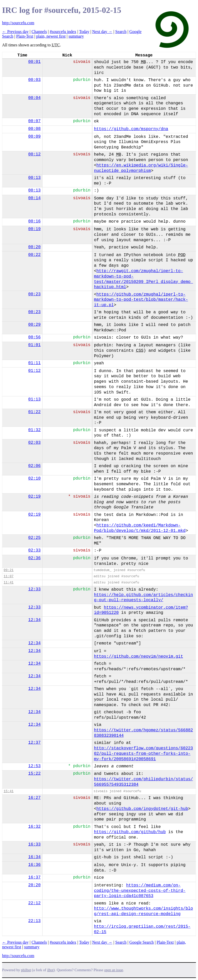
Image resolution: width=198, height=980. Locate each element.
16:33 (35, 844)
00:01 (35, 62)
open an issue (114, 970)
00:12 (35, 154)
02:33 (35, 550)
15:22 (35, 774)
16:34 (35, 857)
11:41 (9, 583)
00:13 (35, 178)
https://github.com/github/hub (130, 832)
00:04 (35, 98)
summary (76, 36)
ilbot (50, 970)
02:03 (35, 443)
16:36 (35, 865)
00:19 (35, 229)
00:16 (35, 221)
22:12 (35, 903)
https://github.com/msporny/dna (131, 129)
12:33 (35, 589)
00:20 (35, 247)
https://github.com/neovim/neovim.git (138, 657)
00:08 (35, 129)
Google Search (142, 942)
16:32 (35, 827)
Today (84, 32)
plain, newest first (51, 36)
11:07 (9, 576)
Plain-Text (25, 36)
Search (121, 32)
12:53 (35, 766)
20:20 (35, 885)
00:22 (35, 255)
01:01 (35, 345)
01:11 (35, 363)
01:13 (35, 399)
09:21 (9, 570)
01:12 (35, 371)
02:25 (35, 538)
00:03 (35, 80)
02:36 (35, 558)
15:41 (9, 791)
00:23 (35, 294)
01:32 (35, 430)
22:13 (35, 921)
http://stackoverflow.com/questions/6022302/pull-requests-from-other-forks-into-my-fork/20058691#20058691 (143, 754)
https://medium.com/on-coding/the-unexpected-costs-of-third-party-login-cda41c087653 (140, 891)
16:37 (35, 877)
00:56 (35, 337)
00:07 (35, 121)
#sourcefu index (63, 32)
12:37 (35, 743)
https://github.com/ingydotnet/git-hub (142, 809)
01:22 (35, 412)
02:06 (35, 466)
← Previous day (15, 32)
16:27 (35, 798)
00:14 (35, 198)
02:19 (35, 497)
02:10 (35, 479)
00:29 (35, 325)
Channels (39, 32)
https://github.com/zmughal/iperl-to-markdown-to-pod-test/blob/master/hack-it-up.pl (141, 300)
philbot (26, 970)
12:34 (35, 620)
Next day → (102, 32)
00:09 (35, 137)
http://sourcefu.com (18, 23)
